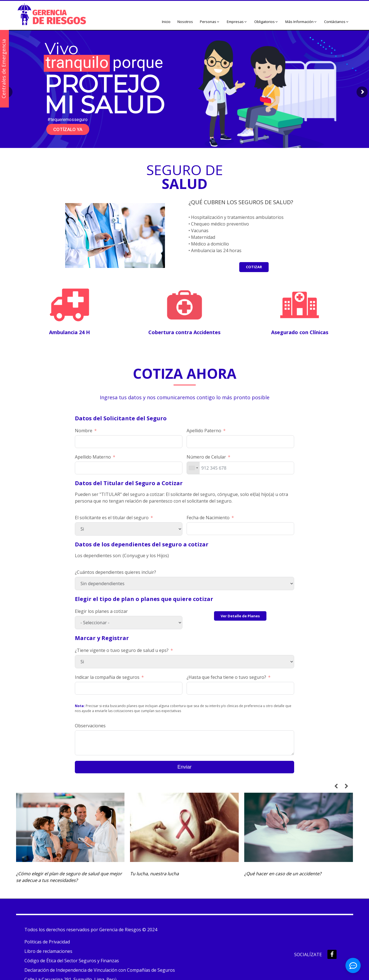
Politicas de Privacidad (47, 942)
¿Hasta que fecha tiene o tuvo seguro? (226, 677)
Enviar (184, 767)
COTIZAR (254, 267)
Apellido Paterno (204, 431)
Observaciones (90, 726)
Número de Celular (206, 457)
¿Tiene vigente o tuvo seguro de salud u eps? (122, 650)
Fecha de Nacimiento (208, 518)
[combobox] (193, 468)
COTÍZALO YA (68, 129)
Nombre (84, 431)
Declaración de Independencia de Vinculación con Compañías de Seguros (100, 970)
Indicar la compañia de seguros (107, 677)
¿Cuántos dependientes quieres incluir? (115, 572)
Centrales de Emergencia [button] (4, 69)
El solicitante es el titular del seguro (112, 518)
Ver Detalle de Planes (240, 616)
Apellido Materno (93, 457)
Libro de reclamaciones (48, 951)
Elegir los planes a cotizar (101, 611)
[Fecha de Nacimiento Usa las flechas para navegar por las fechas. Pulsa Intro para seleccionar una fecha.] (240, 529)
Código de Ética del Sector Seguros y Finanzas (72, 961)
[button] (210, 22)
